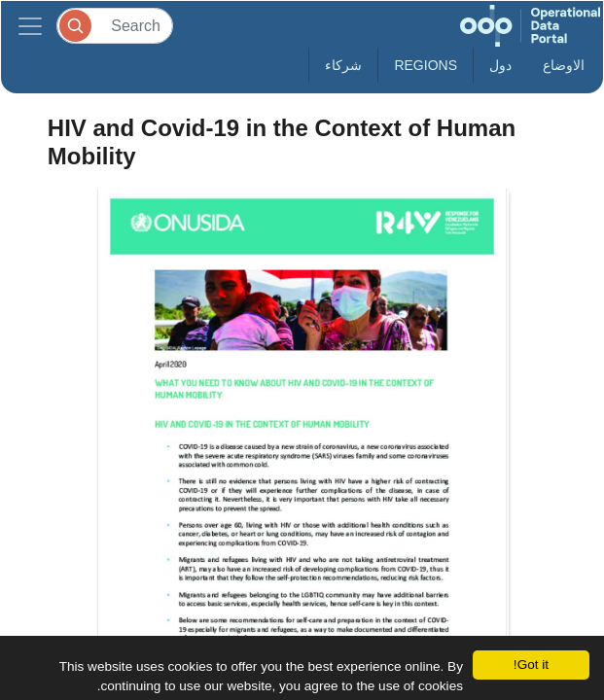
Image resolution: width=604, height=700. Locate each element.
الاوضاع (564, 65)
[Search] (115, 26)
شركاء (343, 65)
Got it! (531, 665)
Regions (426, 65)
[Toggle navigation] (30, 26)
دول (500, 65)
